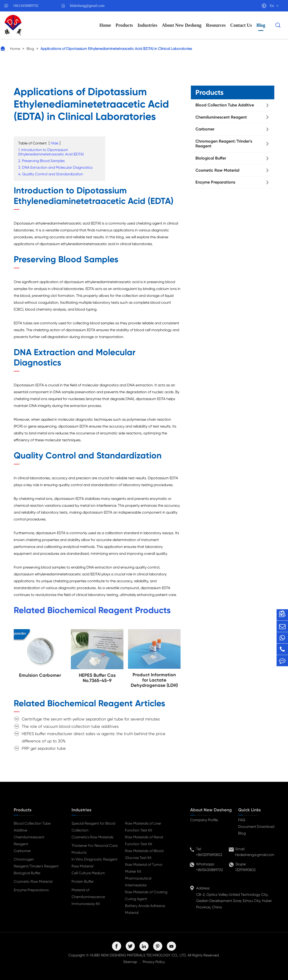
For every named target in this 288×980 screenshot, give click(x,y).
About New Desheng (182, 25)
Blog (261, 25)
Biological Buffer (211, 158)
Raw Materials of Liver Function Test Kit (143, 827)
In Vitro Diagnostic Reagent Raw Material (95, 863)
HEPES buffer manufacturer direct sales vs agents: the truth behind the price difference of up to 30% (94, 737)
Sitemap (130, 962)
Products (124, 25)
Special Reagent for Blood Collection (93, 827)
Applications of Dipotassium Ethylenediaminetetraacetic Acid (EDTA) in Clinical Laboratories (116, 49)
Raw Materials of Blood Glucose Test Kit (144, 854)
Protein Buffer (83, 881)
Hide (55, 143)
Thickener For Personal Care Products (95, 849)
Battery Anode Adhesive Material (145, 909)
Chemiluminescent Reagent (221, 117)
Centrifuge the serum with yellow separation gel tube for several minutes (91, 719)
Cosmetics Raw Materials (92, 837)
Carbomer (205, 129)
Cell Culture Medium (88, 873)
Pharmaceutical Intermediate (138, 882)
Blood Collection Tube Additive (225, 105)
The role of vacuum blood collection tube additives (70, 726)
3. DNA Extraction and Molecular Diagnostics (55, 167)
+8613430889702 (25, 6)
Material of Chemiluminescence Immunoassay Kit (88, 897)
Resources (216, 25)
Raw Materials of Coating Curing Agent (146, 895)
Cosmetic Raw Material (217, 170)
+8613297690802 (209, 855)
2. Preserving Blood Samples (41, 161)
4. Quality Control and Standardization (51, 174)
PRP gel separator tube (44, 748)
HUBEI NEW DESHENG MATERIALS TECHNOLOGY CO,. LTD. (138, 955)
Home (105, 25)
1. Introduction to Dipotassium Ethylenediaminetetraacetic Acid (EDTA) (51, 152)
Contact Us (241, 25)
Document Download (256, 827)
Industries (148, 25)
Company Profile (204, 820)
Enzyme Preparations (215, 182)
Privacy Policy (154, 962)
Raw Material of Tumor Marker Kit (144, 868)
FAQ (242, 820)
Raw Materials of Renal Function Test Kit (144, 841)
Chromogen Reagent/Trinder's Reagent (224, 144)
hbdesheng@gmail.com (87, 6)
